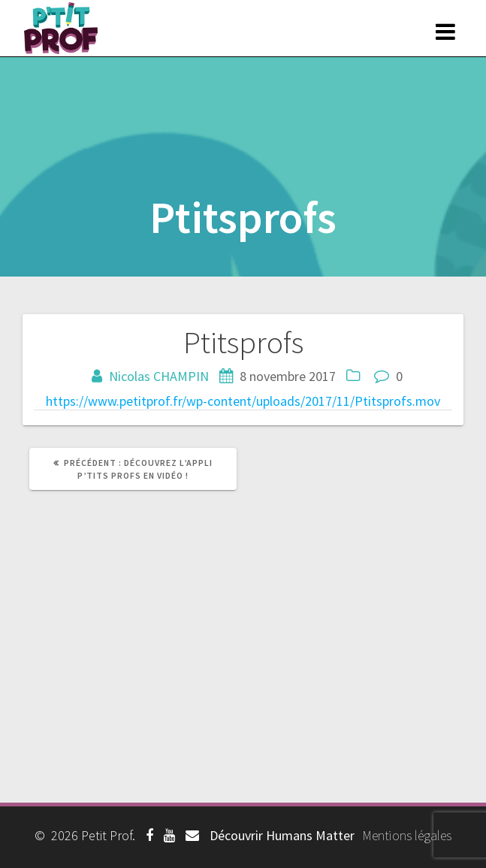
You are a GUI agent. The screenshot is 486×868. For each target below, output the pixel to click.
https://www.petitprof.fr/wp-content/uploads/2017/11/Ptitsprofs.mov (243, 401)
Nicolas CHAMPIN (159, 376)
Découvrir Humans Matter (282, 835)
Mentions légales (407, 835)
